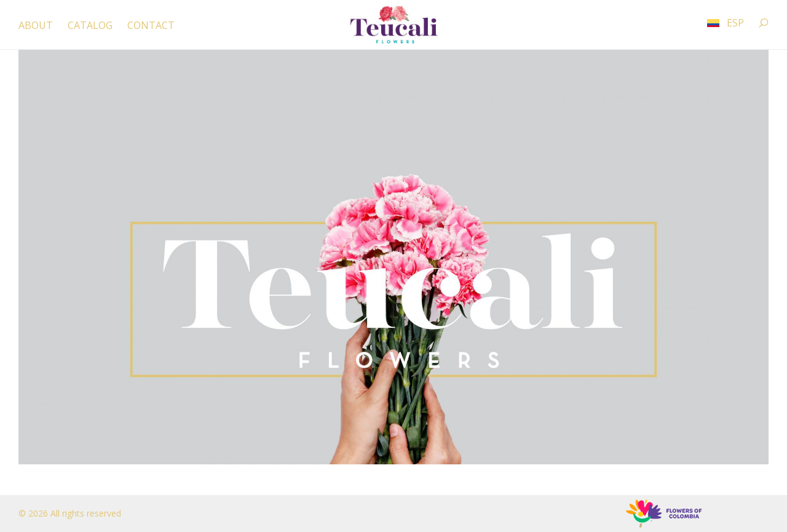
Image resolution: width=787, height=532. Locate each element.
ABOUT (36, 25)
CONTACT (151, 25)
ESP (735, 23)
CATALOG (90, 25)
